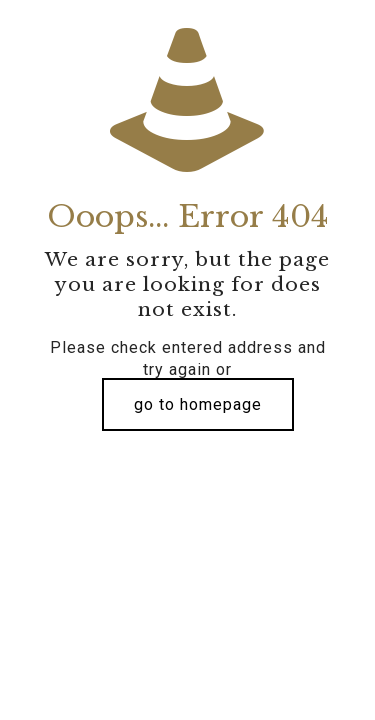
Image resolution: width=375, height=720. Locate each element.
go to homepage (198, 404)
